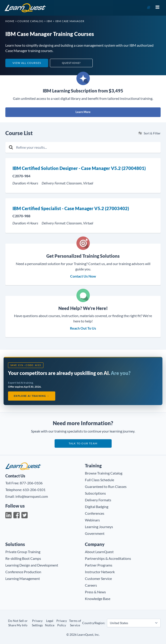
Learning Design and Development (32, 565)
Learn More (83, 112)
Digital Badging (97, 507)
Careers (91, 585)
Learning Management (23, 578)
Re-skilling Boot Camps (23, 558)
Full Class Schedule (99, 480)
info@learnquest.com (32, 496)
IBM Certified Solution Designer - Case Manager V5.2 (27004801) (79, 168)
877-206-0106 (31, 483)
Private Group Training (23, 552)
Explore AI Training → (32, 396)
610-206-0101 (34, 490)
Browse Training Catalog (104, 473)
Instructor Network (100, 572)
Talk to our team (83, 443)
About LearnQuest (99, 552)
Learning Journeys (99, 527)
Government (95, 533)
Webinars (92, 520)
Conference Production (23, 572)
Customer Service (98, 578)
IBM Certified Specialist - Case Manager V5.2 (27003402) (71, 208)
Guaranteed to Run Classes (106, 486)
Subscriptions (95, 493)
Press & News (95, 592)
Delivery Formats (98, 500)
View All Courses (27, 63)
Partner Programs (99, 565)
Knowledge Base (98, 599)
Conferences (95, 513)
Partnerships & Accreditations (108, 558)
